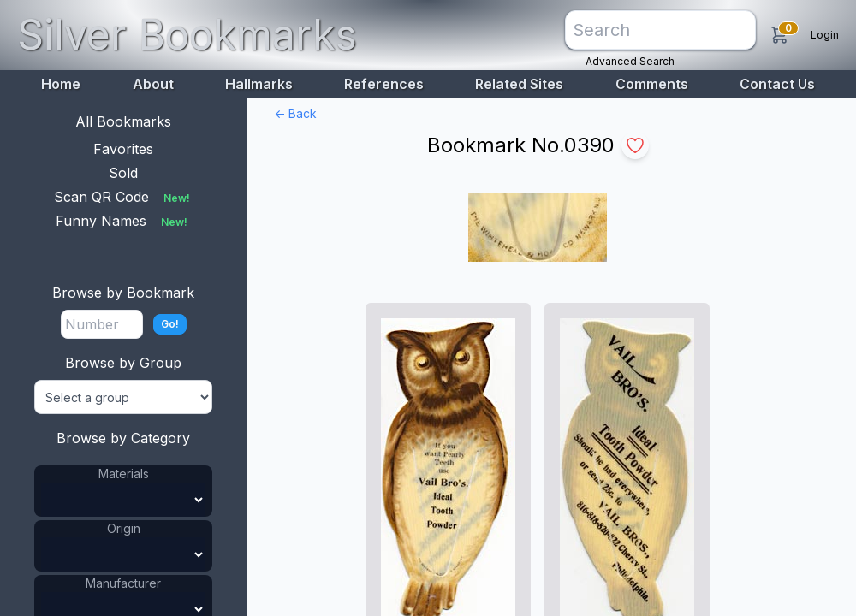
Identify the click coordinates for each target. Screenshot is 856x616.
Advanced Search (630, 61)
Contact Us (777, 84)
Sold (123, 173)
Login (825, 35)
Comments (652, 84)
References (384, 84)
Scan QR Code (124, 197)
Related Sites (519, 84)
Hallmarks (259, 84)
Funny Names (123, 221)
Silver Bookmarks (187, 35)
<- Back (295, 113)
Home (61, 84)
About (153, 84)
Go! (170, 324)
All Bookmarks (123, 121)
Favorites (123, 149)
